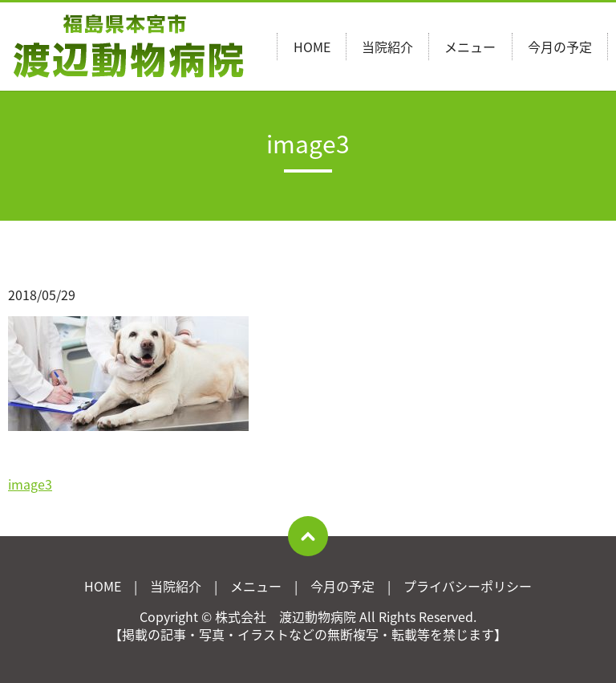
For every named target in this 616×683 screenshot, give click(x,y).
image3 (30, 484)
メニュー (470, 47)
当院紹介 (387, 47)
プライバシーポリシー (468, 586)
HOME (312, 47)
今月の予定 (560, 47)
